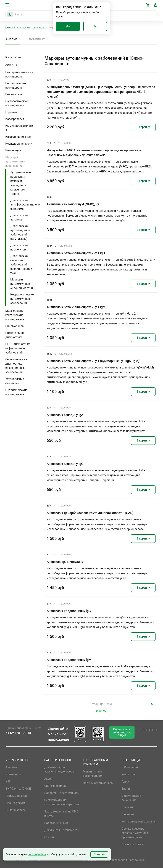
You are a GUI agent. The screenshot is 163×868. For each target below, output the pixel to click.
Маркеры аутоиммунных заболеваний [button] (15, 161)
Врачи (126, 789)
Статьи (49, 837)
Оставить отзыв (132, 844)
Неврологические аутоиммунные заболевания (22, 299)
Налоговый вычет (56, 823)
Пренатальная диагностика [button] (15, 335)
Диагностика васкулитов (19, 247)
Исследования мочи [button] (19, 144)
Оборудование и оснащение (132, 798)
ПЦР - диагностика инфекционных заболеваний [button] (18, 348)
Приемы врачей (16, 796)
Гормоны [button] (11, 112)
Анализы (24, 27)
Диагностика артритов (19, 217)
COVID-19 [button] (11, 65)
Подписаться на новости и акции (122, 732)
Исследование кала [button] (18, 137)
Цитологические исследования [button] (16, 392)
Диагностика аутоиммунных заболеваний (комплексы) (20, 232)
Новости (127, 807)
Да (68, 26)
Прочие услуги (15, 803)
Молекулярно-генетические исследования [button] (15, 315)
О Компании (130, 767)
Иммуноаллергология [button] (19, 128)
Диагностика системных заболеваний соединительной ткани (21, 264)
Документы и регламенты (62, 830)
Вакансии (128, 814)
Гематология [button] (14, 94)
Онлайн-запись (16, 810)
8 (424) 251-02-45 (18, 733)
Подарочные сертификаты (62, 793)
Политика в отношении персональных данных (114, 860)
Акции (48, 779)
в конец (101, 711)
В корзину (143, 127)
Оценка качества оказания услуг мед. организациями (135, 833)
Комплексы (39, 39)
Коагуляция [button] (13, 150)
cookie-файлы (37, 854)
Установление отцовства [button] (15, 381)
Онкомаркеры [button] (15, 326)
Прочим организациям (98, 783)
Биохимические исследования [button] (16, 85)
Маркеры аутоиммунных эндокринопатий (22, 284)
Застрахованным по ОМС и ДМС (61, 814)
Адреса (126, 782)
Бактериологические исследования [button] (19, 74)
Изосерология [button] (15, 119)
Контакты (128, 774)
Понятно (99, 854)
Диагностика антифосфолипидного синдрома (25, 205)
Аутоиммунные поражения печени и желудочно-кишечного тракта (20, 183)
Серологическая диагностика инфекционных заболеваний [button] (16, 366)
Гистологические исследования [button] (17, 103)
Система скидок (55, 786)
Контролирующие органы (139, 821)
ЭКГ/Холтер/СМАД (18, 789)
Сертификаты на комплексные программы (62, 802)
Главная (10, 27)
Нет (95, 26)
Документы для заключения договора (59, 769)
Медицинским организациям (93, 774)
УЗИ (8, 782)
